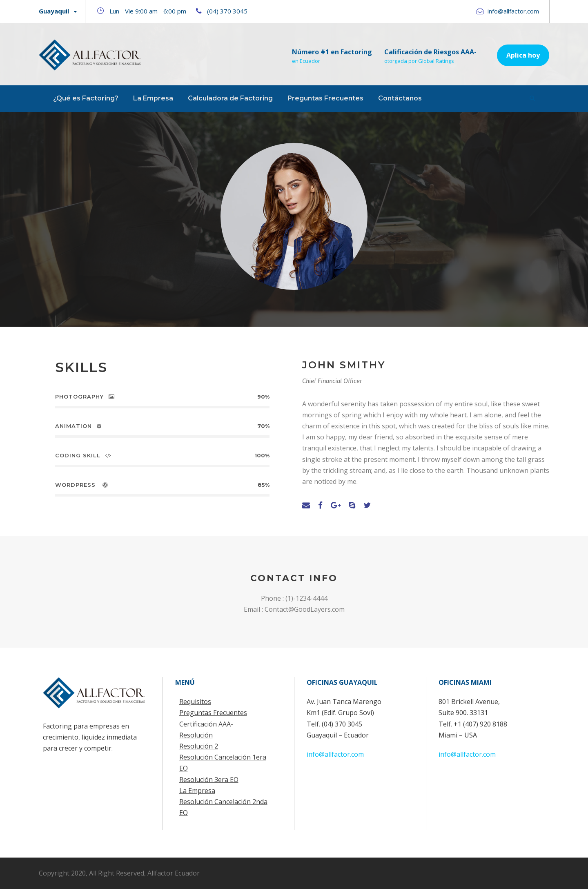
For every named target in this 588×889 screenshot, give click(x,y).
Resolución (196, 735)
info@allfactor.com (335, 754)
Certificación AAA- (206, 724)
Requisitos (195, 702)
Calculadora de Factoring (230, 98)
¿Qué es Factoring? (86, 98)
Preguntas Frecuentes (325, 98)
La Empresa (153, 98)
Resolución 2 (199, 746)
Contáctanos (400, 98)
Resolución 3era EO (209, 780)
